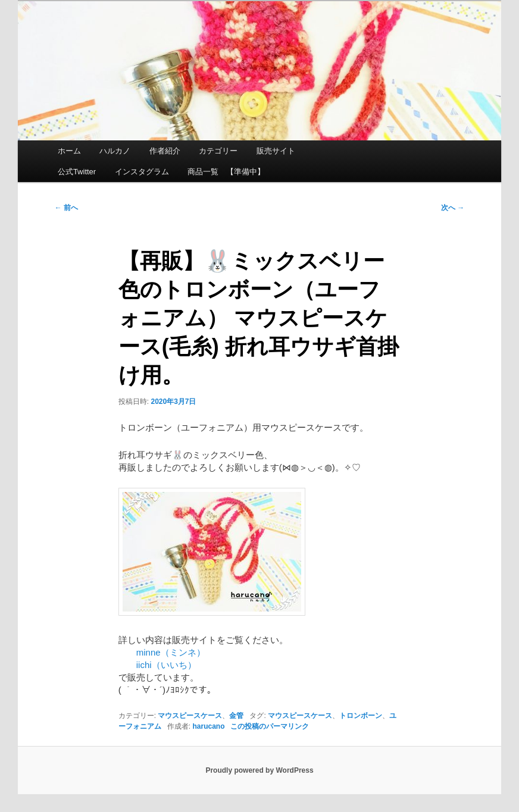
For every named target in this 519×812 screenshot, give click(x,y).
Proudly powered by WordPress (259, 770)
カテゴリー (218, 151)
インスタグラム (142, 172)
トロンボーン (361, 716)
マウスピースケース (190, 716)
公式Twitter (77, 172)
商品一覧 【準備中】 (226, 172)
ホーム (69, 151)
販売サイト (276, 151)
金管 (236, 716)
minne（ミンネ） (162, 652)
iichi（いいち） (157, 665)
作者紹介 (165, 151)
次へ (453, 208)
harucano (208, 726)
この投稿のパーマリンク (270, 726)
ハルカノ (115, 151)
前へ (66, 208)
